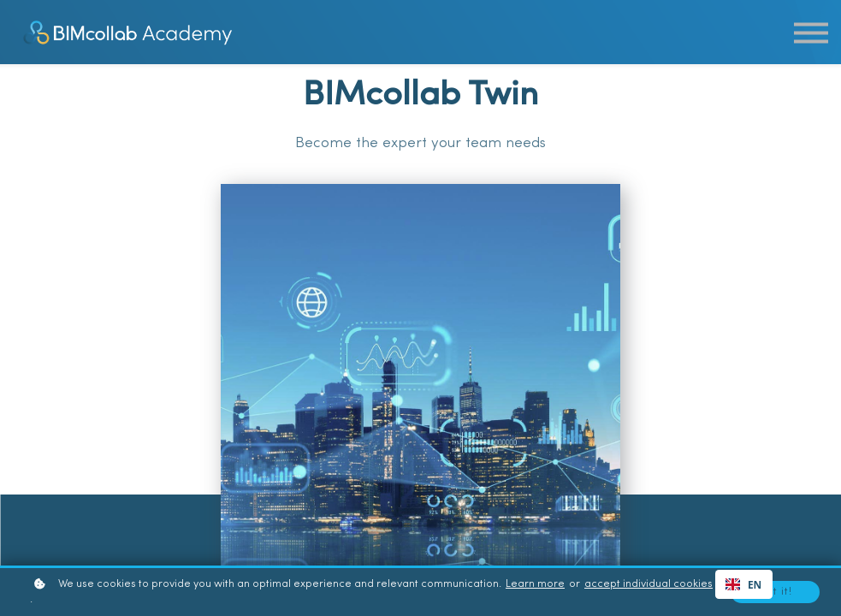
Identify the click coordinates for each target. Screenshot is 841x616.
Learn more (535, 584)
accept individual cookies (649, 584)
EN (743, 584)
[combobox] (744, 584)
